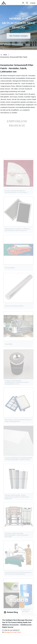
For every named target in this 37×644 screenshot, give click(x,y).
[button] (23, 3)
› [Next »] (26, 600)
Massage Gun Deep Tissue (13, 632)
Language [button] (33, 3)
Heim (5, 55)
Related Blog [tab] (11, 612)
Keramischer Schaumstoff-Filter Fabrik (14, 57)
